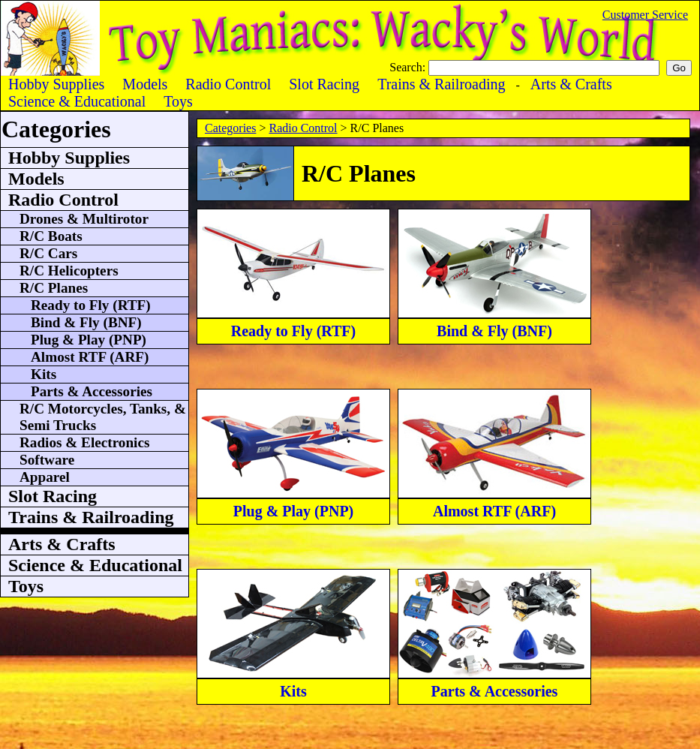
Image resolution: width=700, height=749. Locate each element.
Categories (230, 128)
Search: (409, 67)
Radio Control (303, 128)
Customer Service (645, 15)
